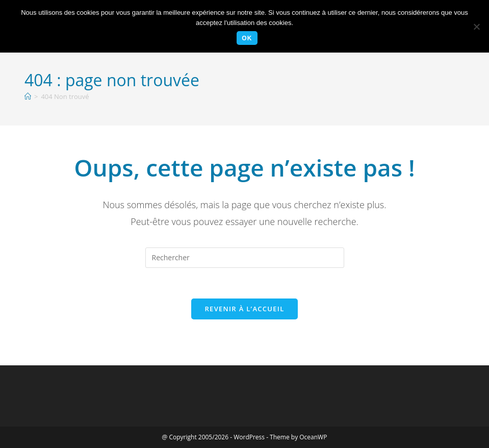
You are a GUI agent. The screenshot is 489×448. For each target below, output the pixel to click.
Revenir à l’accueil (244, 309)
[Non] (476, 27)
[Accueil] (28, 96)
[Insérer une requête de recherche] (245, 258)
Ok (247, 38)
